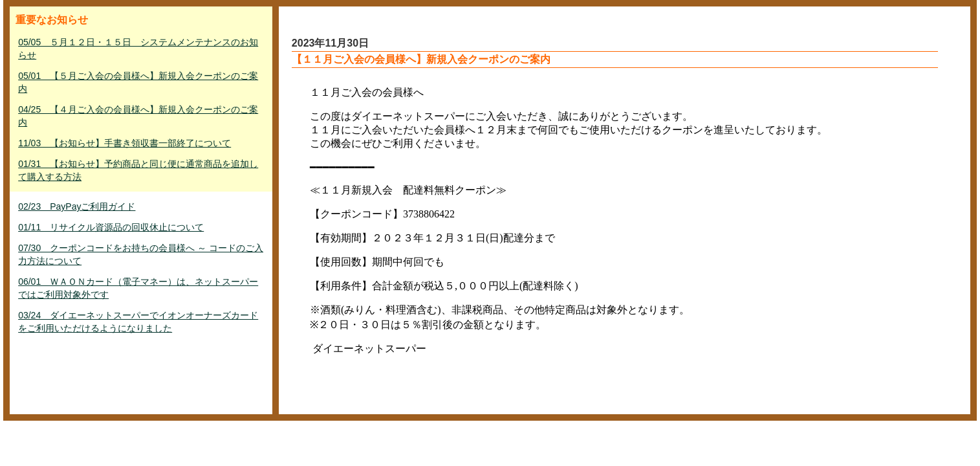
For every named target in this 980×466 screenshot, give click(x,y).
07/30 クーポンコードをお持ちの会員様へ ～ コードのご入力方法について (141, 254)
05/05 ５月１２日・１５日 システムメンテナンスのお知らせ (138, 49)
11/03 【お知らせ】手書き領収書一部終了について (125, 143)
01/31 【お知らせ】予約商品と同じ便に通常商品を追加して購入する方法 (138, 170)
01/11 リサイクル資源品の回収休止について (111, 227)
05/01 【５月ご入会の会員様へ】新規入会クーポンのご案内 (138, 82)
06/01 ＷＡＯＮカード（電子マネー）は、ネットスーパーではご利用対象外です (138, 288)
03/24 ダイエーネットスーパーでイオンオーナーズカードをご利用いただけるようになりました (138, 322)
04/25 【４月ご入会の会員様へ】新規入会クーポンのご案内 (138, 116)
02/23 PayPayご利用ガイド (77, 206)
